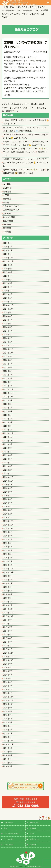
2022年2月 (8, 426)
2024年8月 (8, 316)
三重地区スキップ (12, 52)
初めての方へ (7, 823)
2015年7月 (8, 715)
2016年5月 (8, 679)
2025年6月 (8, 280)
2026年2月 (8, 250)
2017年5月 (8, 635)
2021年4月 (8, 463)
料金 (4, 828)
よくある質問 (7, 845)
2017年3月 (8, 642)
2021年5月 (8, 459)
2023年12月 (8, 346)
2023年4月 (8, 375)
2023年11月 (8, 349)
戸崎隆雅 (7, 225)
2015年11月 (8, 700)
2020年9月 (8, 488)
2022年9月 (8, 400)
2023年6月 (8, 367)
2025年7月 (8, 276)
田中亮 (6, 203)
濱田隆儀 (7, 228)
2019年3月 (8, 554)
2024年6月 (8, 324)
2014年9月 (8, 752)
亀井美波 (7, 199)
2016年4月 (8, 682)
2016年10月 (8, 660)
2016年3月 (8, 686)
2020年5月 (8, 503)
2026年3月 (8, 247)
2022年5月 (8, 415)
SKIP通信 (7, 188)
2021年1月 (8, 474)
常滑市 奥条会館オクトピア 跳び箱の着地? (24, 104)
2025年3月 (8, 291)
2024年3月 (8, 335)
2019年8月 (8, 536)
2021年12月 (8, 433)
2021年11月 (8, 437)
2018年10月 (8, 572)
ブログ (31, 834)
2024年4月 (8, 331)
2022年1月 (8, 430)
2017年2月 (8, 646)
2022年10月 (8, 397)
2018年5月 (8, 591)
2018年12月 (8, 565)
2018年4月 (8, 594)
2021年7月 (8, 452)
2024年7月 (8, 320)
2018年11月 (8, 569)
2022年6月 (8, 411)
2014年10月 (8, 748)
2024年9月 (8, 313)
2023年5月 (8, 371)
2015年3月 (8, 730)
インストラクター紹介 (10, 834)
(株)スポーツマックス (25, 802)
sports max (23, 866)
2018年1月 (8, 605)
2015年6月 (8, 719)
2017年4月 (8, 638)
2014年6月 (8, 763)
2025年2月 (8, 294)
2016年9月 (8, 664)
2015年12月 (8, 697)
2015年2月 (8, 733)
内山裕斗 (7, 184)
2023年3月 (8, 378)
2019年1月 (8, 561)
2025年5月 (8, 283)
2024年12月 (8, 302)
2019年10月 (8, 528)
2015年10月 (8, 704)
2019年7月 (8, 539)
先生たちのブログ (11, 206)
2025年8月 (8, 272)
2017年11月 (8, 613)
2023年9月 (8, 356)
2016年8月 (8, 668)
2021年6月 (8, 455)
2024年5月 (8, 327)
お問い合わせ (33, 839)
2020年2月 (8, 514)
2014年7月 (8, 759)
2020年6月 (8, 499)
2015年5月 (8, 722)
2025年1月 (8, 298)
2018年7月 (8, 583)
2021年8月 (8, 448)
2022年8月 (8, 404)
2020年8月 (8, 492)
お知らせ (7, 214)
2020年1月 (8, 517)
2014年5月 (8, 766)
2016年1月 (8, 693)
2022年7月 (8, 408)
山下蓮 (6, 195)
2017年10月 (8, 616)
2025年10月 (8, 265)
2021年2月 (8, 470)
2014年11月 (8, 744)
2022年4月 (8, 419)
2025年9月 (8, 269)
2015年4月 (8, 726)
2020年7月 (8, 496)
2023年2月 (8, 382)
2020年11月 (8, 481)
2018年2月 (8, 602)
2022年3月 (8, 422)
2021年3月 (8, 466)
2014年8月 (8, 755)
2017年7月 (8, 627)
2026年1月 (8, 254)
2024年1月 (8, 342)
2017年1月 (8, 649)
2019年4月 (8, 550)
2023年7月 (8, 364)
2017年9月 (8, 620)
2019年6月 (8, 543)
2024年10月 (8, 309)
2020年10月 (8, 485)
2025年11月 (8, 261)
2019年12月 (8, 521)
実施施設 (31, 828)
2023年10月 (8, 353)
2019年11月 (8, 525)
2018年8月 (8, 580)
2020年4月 (8, 507)
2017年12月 (8, 609)
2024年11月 (8, 305)
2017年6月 (8, 631)
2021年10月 (8, 441)
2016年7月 (8, 671)
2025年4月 (8, 287)
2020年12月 (8, 477)
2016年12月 (8, 653)
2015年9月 (8, 708)
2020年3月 (8, 510)
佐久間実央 (8, 221)
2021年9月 (8, 444)
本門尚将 (7, 232)
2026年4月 (8, 243)
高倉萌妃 (7, 192)
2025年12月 (8, 258)
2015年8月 (8, 711)
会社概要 (31, 845)
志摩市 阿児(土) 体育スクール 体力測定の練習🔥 (26, 120)
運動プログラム (33, 823)
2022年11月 (8, 393)
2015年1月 (8, 737)
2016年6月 (8, 675)
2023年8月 (8, 360)
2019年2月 (8, 558)
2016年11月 (8, 657)
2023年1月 (8, 386)
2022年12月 (8, 389)
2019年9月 (8, 532)
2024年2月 (8, 338)
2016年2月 (8, 689)
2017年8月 (8, 624)
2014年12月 (8, 741)
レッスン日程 (9, 217)
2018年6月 (8, 587)
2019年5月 (8, 547)
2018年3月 (8, 598)
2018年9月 (8, 576)
